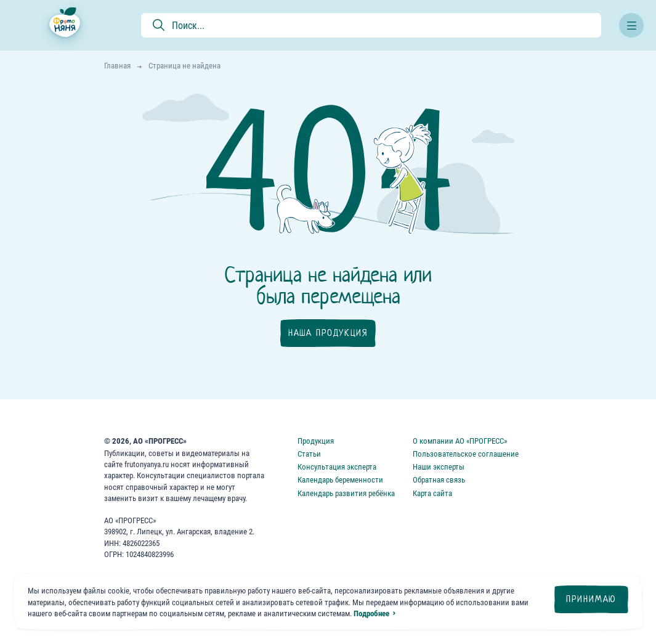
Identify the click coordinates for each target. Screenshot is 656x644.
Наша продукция (328, 333)
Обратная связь (439, 480)
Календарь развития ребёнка (346, 493)
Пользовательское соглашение (466, 454)
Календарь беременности (340, 480)
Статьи (309, 454)
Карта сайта (432, 493)
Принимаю (591, 599)
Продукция (316, 441)
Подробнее (371, 613)
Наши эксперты (439, 467)
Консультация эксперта (337, 467)
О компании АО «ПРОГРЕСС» (460, 441)
